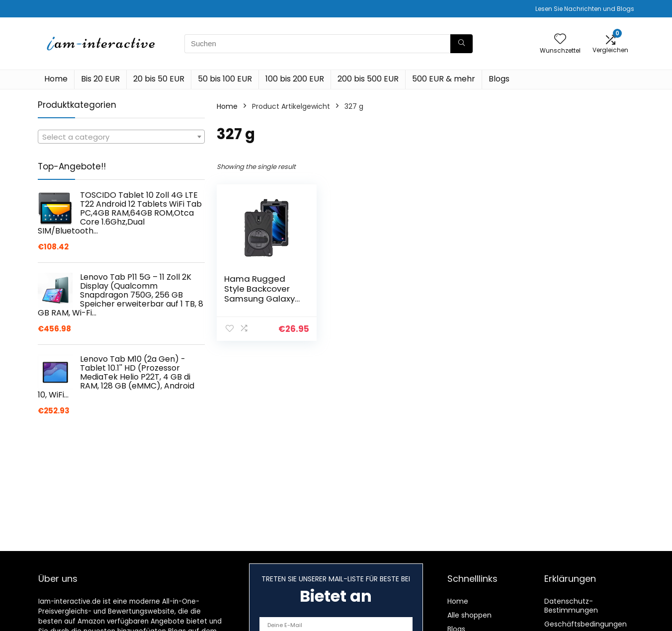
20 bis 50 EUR (159, 79)
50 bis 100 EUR (225, 79)
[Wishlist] (560, 39)
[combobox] (121, 137)
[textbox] (121, 137)
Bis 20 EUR (100, 79)
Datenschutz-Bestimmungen (571, 606)
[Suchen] (462, 44)
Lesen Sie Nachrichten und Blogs (585, 9)
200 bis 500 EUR (368, 79)
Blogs (499, 79)
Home (56, 79)
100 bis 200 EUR (295, 79)
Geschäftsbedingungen (586, 624)
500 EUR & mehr (444, 79)
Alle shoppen (469, 615)
